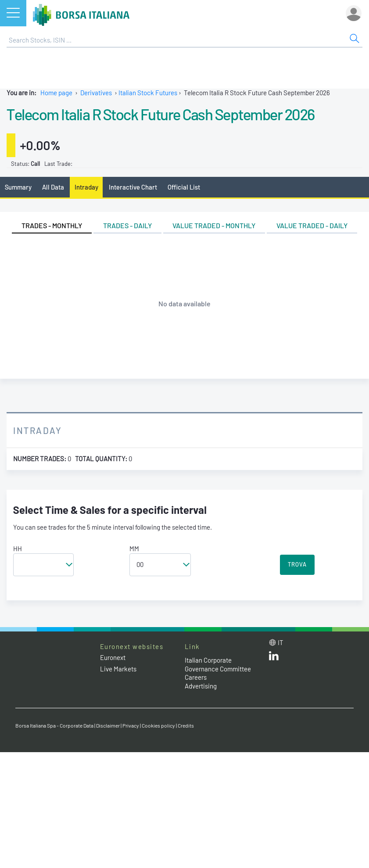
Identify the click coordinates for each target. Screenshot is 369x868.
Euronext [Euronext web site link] (113, 657)
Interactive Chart (133, 187)
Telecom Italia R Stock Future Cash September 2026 (162, 114)
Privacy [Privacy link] (131, 725)
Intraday (86, 187)
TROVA (297, 564)
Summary (18, 187)
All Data (53, 187)
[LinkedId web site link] (274, 658)
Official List (184, 187)
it (281, 642)
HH (18, 549)
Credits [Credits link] (186, 725)
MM (134, 549)
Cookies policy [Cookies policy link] (158, 725)
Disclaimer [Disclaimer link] (108, 725)
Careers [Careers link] (196, 677)
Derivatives (96, 93)
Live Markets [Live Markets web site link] (118, 669)
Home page (56, 93)
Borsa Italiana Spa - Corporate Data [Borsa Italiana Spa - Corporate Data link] (54, 725)
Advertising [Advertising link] (201, 686)
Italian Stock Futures (148, 93)
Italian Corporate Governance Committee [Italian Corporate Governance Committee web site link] (218, 664)
